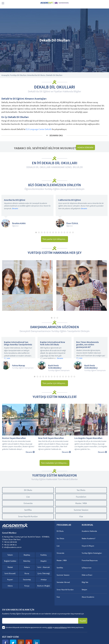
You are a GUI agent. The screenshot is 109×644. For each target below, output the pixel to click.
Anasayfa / (6, 75)
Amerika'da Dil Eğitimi (15, 200)
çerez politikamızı (61, 627)
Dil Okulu (28, 490)
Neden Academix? (89, 538)
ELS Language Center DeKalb (38, 129)
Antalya (44, 580)
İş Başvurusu (87, 568)
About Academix (88, 597)
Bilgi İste (85, 582)
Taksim (10, 555)
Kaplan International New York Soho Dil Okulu (53, 343)
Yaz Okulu (81, 490)
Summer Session (81, 510)
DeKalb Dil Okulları (54, 75)
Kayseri (10, 580)
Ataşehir (44, 561)
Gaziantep (27, 580)
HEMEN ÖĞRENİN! (85, 147)
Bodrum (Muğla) (44, 586)
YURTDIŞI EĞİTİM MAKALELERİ (55, 397)
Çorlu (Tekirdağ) (44, 573)
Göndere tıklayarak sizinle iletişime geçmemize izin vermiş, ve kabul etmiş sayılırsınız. (45, 627)
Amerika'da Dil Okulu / (37, 75)
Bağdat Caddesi (10, 561)
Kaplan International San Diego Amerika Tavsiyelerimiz (18, 343)
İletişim (84, 590)
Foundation (81, 497)
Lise (28, 497)
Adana (10, 586)
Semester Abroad (63, 582)
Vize (81, 516)
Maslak (10, 567)
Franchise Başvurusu (90, 560)
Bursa (27, 573)
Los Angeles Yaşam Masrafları (88, 438)
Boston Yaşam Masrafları (14, 438)
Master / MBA (81, 503)
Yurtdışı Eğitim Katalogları (92, 553)
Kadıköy (44, 555)
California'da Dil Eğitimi (69, 200)
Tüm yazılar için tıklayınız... (54, 239)
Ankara (27, 567)
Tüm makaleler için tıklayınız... (54, 463)
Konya (27, 586)
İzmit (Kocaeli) (10, 573)
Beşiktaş (27, 555)
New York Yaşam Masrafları (51, 438)
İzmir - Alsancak (44, 567)
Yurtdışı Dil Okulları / (19, 75)
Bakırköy (27, 561)
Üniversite (28, 503)
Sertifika (28, 510)
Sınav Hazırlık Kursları (28, 516)
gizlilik (50, 627)
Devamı (15, 208)
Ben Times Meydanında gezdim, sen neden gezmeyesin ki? (87, 345)
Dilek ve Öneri (87, 575)
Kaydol (83, 621)
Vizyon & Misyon (88, 546)
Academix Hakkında (89, 531)
